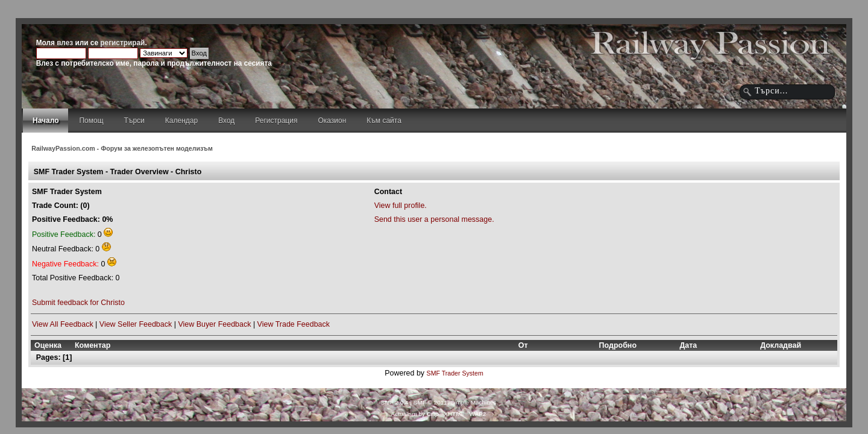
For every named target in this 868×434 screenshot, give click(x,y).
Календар (181, 121)
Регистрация (276, 121)
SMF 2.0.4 (395, 402)
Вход (226, 121)
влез (65, 43)
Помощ (91, 121)
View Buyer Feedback (214, 324)
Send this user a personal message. (434, 219)
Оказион (332, 121)
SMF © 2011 (430, 402)
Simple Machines (473, 402)
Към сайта (384, 121)
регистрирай (122, 43)
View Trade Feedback (294, 324)
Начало (46, 121)
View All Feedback (63, 324)
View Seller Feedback (136, 324)
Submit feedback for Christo (78, 303)
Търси (134, 121)
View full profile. (401, 206)
